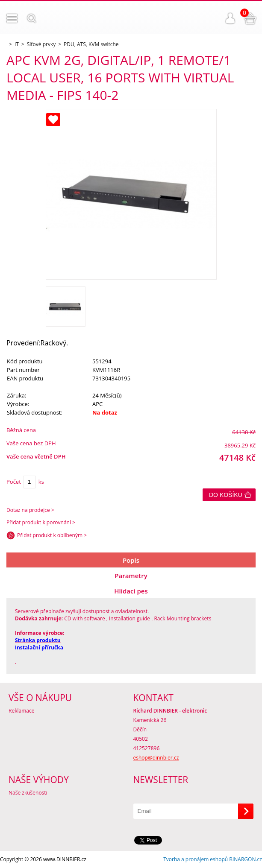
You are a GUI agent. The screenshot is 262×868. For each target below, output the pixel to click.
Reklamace (21, 711)
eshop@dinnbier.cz (156, 758)
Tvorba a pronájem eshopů (196, 859)
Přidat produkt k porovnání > (41, 522)
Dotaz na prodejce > (30, 510)
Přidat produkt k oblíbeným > (52, 535)
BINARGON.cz (246, 859)
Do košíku (226, 495)
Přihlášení (230, 18)
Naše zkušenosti (28, 793)
